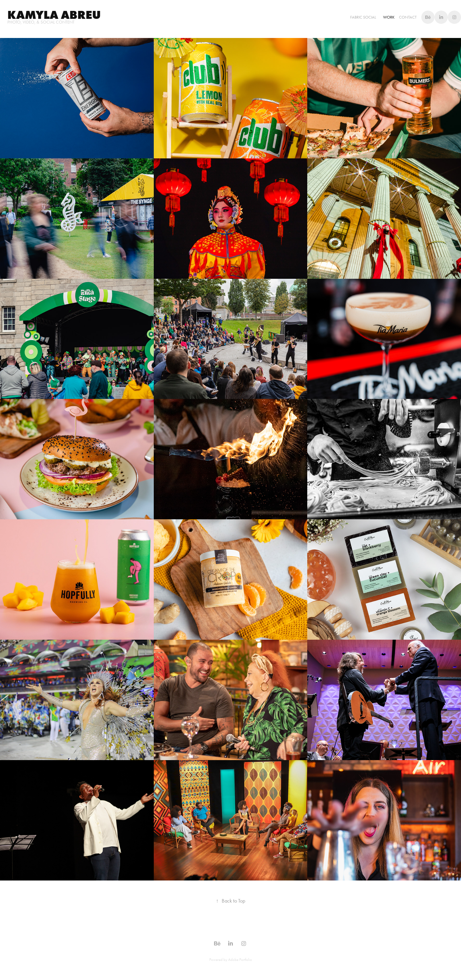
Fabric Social (363, 17)
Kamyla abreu (54, 15)
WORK (389, 17)
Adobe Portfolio (240, 960)
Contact (408, 17)
